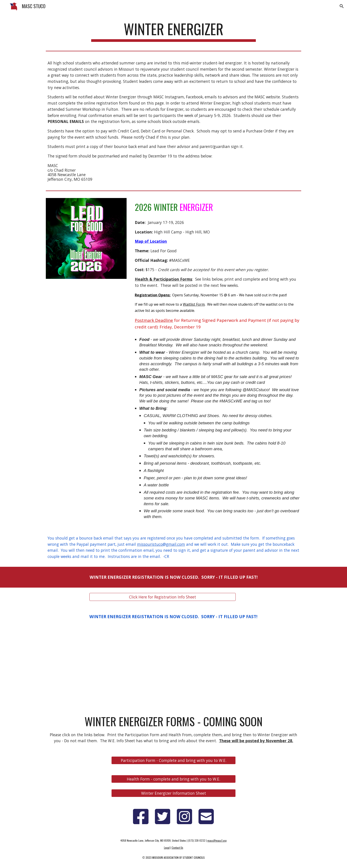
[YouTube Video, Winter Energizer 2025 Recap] (173, 667)
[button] (342, 6)
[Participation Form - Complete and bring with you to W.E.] (173, 760)
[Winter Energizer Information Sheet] (173, 793)
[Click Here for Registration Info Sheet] (163, 597)
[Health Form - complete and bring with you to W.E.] (173, 779)
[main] (173, 31)
